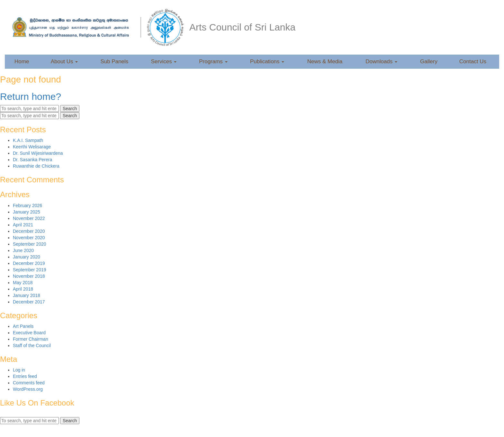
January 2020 (27, 257)
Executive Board (29, 333)
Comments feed (29, 383)
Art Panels (23, 326)
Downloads (381, 61)
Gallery (429, 61)
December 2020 (29, 231)
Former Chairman (31, 339)
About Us (64, 61)
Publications (267, 61)
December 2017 (29, 302)
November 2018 (29, 276)
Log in (19, 370)
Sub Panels (114, 61)
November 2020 (29, 238)
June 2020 (23, 250)
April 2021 (23, 225)
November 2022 (29, 218)
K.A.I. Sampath (28, 140)
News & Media (325, 61)
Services (164, 61)
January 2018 (27, 295)
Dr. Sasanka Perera (32, 160)
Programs (213, 61)
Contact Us (473, 61)
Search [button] (70, 109)
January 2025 (27, 212)
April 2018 (23, 289)
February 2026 (27, 205)
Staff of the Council (32, 345)
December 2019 (29, 263)
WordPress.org (28, 389)
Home (22, 61)
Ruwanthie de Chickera (36, 166)
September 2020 (30, 244)
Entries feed (25, 376)
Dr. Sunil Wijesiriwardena (38, 153)
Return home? (31, 96)
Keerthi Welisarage (32, 147)
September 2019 (30, 270)
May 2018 (23, 283)
